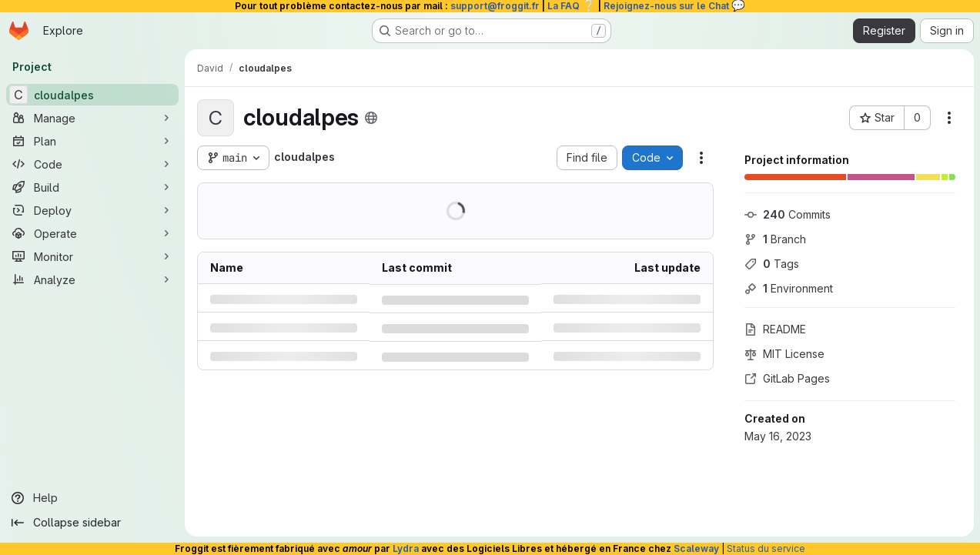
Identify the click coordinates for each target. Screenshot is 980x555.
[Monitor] (92, 256)
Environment (789, 288)
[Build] (92, 187)
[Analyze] (92, 279)
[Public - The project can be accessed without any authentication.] (371, 118)
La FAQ (572, 6)
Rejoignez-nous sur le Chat (674, 6)
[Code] (92, 164)
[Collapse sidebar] (92, 523)
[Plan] (92, 141)
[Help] (92, 498)
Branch (775, 239)
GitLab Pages (787, 378)
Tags (772, 264)
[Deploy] (92, 210)
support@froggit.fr (495, 6)
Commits (788, 214)
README (775, 329)
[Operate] (92, 233)
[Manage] (92, 118)
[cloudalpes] (92, 95)
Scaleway (696, 548)
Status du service (766, 548)
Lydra (406, 548)
